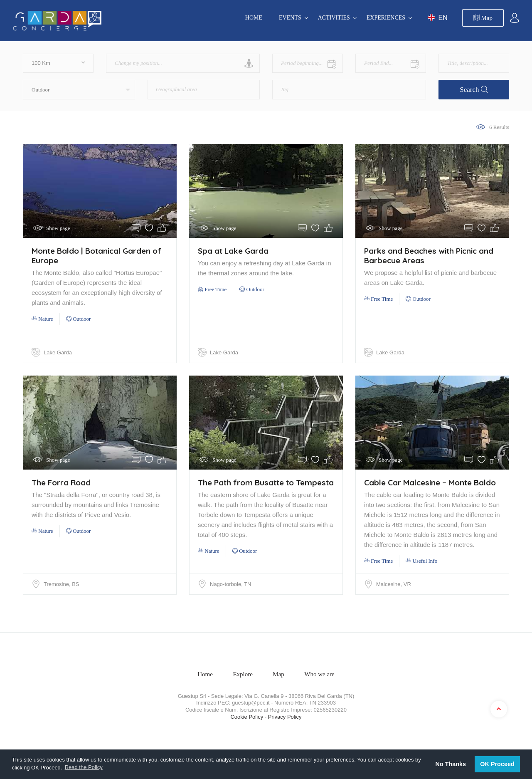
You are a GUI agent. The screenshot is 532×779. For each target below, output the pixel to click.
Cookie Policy (247, 717)
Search (474, 90)
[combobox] (204, 90)
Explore (243, 674)
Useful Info (421, 561)
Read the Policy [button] (84, 767)
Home (254, 18)
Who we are (319, 674)
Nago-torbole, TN (230, 584)
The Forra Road (61, 482)
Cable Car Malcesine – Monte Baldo (430, 482)
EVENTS (290, 18)
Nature (42, 319)
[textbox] (189, 87)
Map (483, 18)
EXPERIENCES (386, 18)
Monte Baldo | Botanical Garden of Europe (96, 256)
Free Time (212, 289)
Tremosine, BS (62, 584)
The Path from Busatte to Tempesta (266, 482)
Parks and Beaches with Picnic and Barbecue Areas (429, 256)
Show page (58, 228)
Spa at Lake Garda (233, 251)
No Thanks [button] (451, 764)
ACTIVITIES (334, 18)
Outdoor (79, 319)
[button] (79, 90)
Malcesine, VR (394, 584)
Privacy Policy (285, 717)
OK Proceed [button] (497, 764)
